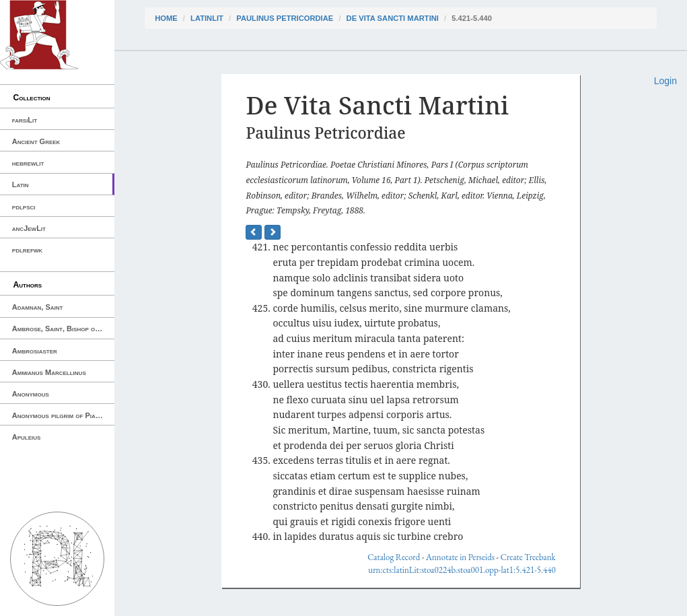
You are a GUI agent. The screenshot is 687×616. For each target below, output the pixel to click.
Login (665, 81)
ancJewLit (29, 228)
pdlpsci (24, 207)
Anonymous (31, 394)
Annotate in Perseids (460, 557)
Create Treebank (528, 557)
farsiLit (25, 120)
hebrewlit (28, 163)
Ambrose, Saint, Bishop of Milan (63, 329)
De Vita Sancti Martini (393, 18)
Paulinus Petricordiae (285, 18)
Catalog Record (394, 557)
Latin (21, 184)
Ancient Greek (36, 141)
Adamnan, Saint (38, 307)
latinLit (207, 18)
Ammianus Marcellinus (49, 372)
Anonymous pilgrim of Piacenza (63, 415)
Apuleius (27, 437)
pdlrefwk (27, 250)
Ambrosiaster (35, 351)
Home (166, 18)
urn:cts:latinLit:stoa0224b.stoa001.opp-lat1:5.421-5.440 (462, 570)
